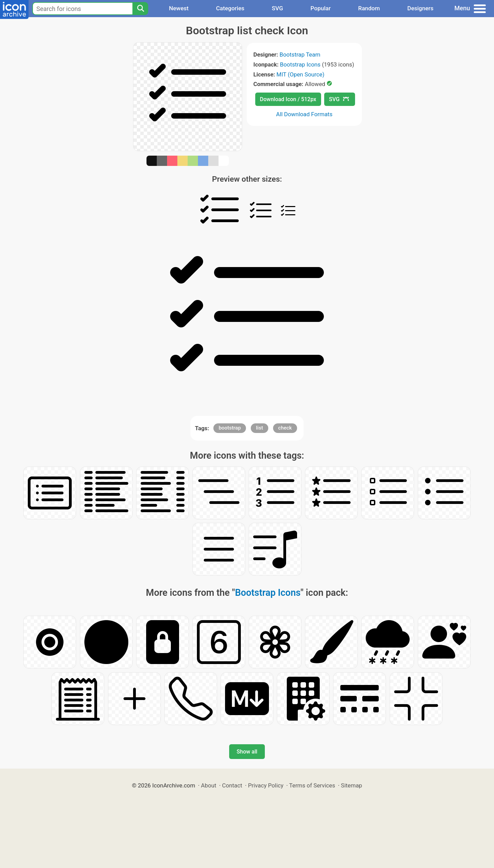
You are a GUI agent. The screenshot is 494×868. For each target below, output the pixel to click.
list (259, 428)
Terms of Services (312, 785)
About (209, 785)
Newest (179, 8)
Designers (420, 8)
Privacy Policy (266, 785)
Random (369, 8)
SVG (277, 8)
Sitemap (352, 785)
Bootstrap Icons (300, 64)
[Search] (140, 9)
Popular (321, 8)
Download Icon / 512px (288, 99)
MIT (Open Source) (301, 74)
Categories (230, 8)
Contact (232, 785)
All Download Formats (304, 114)
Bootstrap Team (300, 55)
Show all (247, 752)
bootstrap (230, 428)
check (285, 428)
